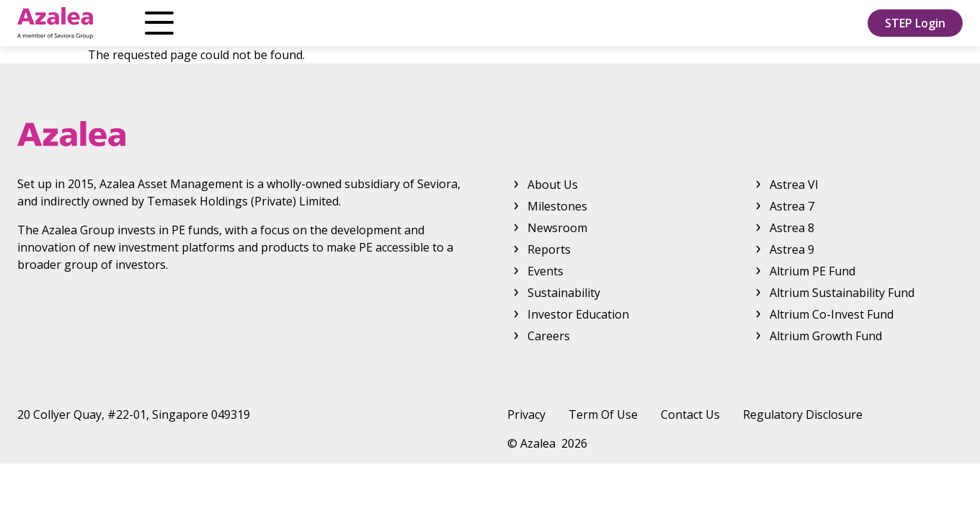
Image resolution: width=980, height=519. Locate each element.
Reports (481, 23)
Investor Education (603, 23)
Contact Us (690, 414)
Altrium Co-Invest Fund (832, 314)
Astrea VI (794, 185)
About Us (165, 23)
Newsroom (382, 23)
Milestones (557, 206)
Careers (549, 336)
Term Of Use (603, 414)
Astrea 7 (792, 206)
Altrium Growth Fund (826, 336)
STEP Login (915, 23)
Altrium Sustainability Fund (842, 293)
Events (545, 271)
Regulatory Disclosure (803, 414)
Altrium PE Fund (812, 271)
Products (263, 23)
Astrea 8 (792, 228)
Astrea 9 (792, 249)
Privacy (526, 414)
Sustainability (564, 293)
